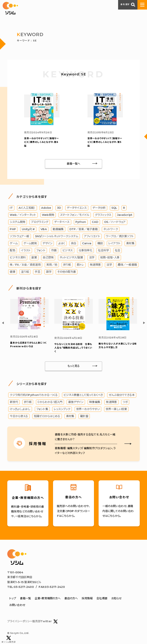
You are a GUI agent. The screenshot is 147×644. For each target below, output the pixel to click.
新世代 (14, 402)
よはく (62, 243)
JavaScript (125, 215)
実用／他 (52, 265)
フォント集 (42, 409)
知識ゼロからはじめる (47, 416)
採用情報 (87, 598)
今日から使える (19, 416)
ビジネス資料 (18, 258)
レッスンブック (62, 409)
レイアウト (114, 243)
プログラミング (40, 222)
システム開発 (18, 222)
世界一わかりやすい (88, 409)
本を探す (128, 5)
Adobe (46, 208)
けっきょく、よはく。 (20, 409)
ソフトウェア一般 (19, 236)
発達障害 (95, 265)
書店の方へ (71, 598)
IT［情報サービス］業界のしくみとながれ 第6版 (42, 142)
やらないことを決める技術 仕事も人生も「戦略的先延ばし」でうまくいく (73, 348)
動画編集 (58, 229)
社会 (118, 250)
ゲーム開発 (30, 243)
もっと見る (73, 366)
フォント (41, 250)
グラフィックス (103, 215)
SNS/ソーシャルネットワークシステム (57, 236)
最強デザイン (76, 402)
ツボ (125, 402)
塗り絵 (25, 272)
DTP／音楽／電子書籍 (84, 229)
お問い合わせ (17, 605)
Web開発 (48, 215)
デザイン (47, 243)
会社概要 (102, 598)
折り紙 (67, 265)
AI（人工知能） (27, 208)
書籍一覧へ (73, 164)
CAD (95, 222)
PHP (13, 229)
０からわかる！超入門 (50, 402)
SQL (114, 208)
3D (59, 208)
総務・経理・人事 (110, 258)
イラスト (26, 250)
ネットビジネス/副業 (71, 258)
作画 (54, 250)
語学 (49, 272)
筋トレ (80, 265)
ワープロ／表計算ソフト (120, 236)
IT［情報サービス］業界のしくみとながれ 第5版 (105, 142)
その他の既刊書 (67, 272)
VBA (44, 229)
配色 (13, 250)
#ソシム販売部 (9, 640)
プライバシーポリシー (20, 621)
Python (81, 222)
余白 (74, 243)
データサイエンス (77, 208)
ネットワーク (111, 229)
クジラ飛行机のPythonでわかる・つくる (34, 395)
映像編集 (95, 402)
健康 (13, 272)
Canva (87, 243)
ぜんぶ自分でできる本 (122, 395)
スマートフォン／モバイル (75, 215)
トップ (13, 598)
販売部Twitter (45, 622)
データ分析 (99, 208)
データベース (62, 222)
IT (11, 208)
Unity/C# (28, 229)
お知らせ (116, 598)
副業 (34, 258)
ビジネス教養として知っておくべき (83, 395)
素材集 (130, 243)
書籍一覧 (25, 598)
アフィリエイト (92, 236)
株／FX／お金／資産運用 (25, 265)
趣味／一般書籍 (127, 265)
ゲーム (14, 243)
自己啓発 (48, 258)
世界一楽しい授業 (116, 409)
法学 (92, 258)
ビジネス (68, 250)
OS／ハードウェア (115, 222)
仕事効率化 (85, 250)
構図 (100, 243)
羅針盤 (84, 416)
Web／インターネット (23, 215)
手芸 (37, 272)
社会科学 (103, 250)
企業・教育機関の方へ (48, 598)
